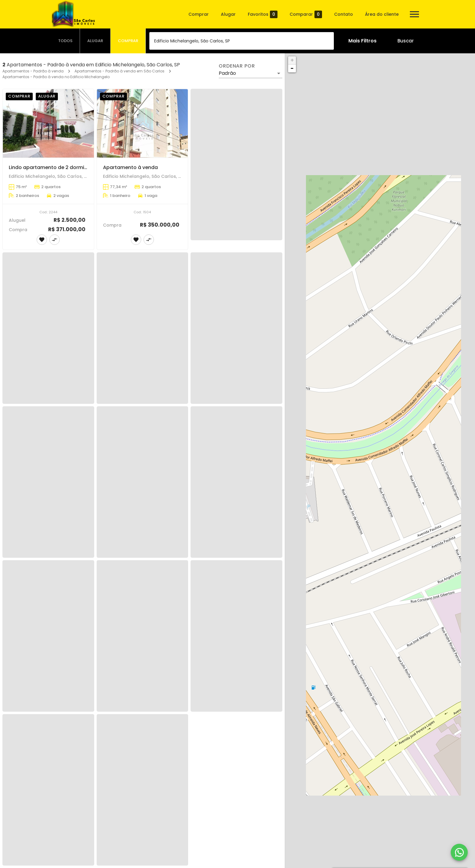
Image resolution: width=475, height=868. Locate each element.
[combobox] (242, 41)
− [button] (292, 68)
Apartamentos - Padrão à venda (33, 71)
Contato (344, 14)
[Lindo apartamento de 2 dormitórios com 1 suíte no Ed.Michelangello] (48, 123)
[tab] (65, 41)
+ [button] (292, 60)
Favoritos (263, 14)
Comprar (199, 14)
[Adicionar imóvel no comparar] (55, 240)
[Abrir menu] (414, 14)
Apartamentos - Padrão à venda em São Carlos (120, 71)
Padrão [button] (227, 73)
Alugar (228, 14)
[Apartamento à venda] (143, 123)
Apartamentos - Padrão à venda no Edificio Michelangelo (56, 77)
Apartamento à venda (130, 167)
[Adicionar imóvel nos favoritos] (42, 240)
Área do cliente (382, 14)
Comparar (306, 14)
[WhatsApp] (459, 852)
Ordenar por (237, 66)
